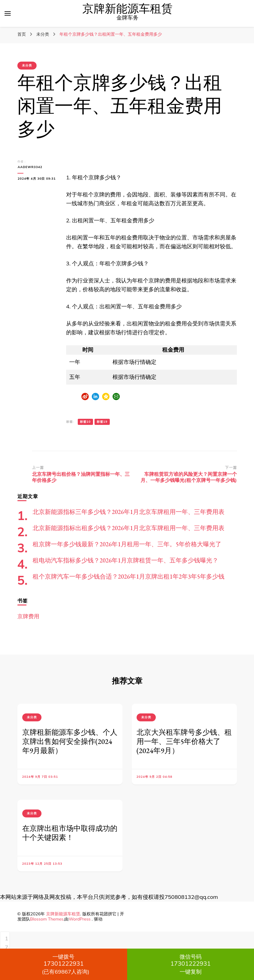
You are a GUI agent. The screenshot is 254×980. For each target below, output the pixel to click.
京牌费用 (28, 616)
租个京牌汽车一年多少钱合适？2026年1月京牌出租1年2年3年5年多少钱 (129, 576)
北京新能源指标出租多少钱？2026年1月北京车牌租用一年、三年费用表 (129, 528)
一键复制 (191, 964)
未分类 (27, 65)
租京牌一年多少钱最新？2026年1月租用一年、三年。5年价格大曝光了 (127, 544)
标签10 (85, 422)
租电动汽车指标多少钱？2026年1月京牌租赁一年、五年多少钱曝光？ (126, 560)
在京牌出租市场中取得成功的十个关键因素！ (70, 833)
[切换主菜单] (8, 13)
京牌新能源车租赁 (127, 9)
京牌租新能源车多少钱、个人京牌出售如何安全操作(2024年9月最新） (70, 741)
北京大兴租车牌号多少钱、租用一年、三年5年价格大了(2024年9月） (184, 741)
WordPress (80, 919)
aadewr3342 (30, 167)
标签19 (102, 422)
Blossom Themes (47, 919)
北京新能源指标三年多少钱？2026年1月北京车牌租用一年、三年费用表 (129, 512)
